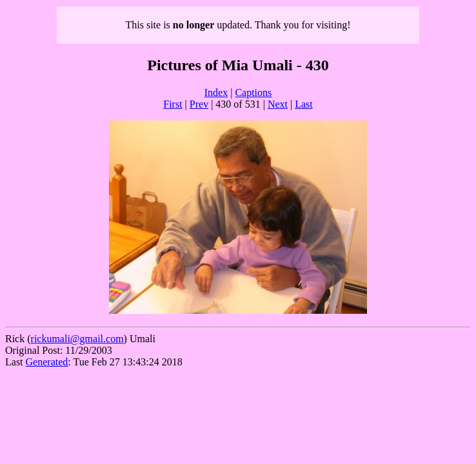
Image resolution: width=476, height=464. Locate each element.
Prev (199, 104)
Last (304, 104)
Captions (253, 92)
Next (278, 104)
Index (216, 92)
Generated (47, 362)
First (173, 104)
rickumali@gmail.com (77, 339)
